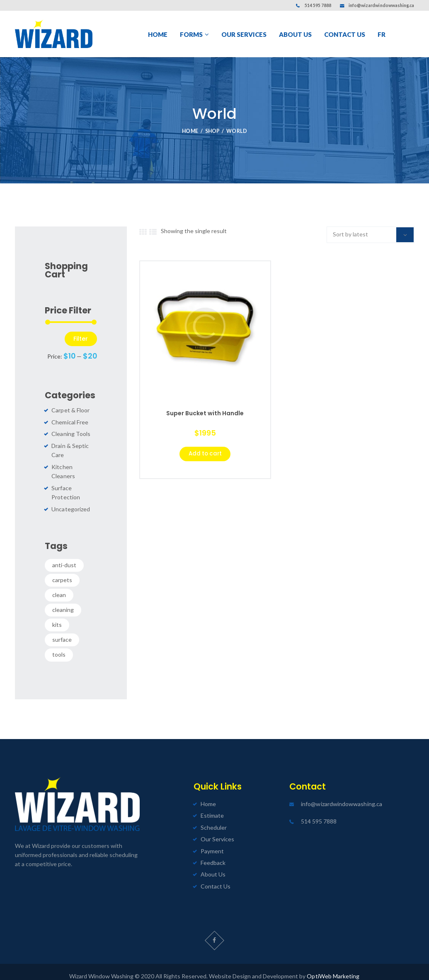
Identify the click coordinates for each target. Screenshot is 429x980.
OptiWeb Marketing (333, 967)
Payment (212, 842)
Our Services (217, 830)
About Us (213, 865)
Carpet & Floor (70, 411)
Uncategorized (70, 500)
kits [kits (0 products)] (57, 615)
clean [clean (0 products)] (59, 586)
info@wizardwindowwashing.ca (382, 5)
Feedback (213, 854)
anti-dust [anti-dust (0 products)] (64, 555)
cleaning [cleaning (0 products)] (63, 601)
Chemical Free (70, 422)
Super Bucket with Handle (205, 414)
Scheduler (214, 818)
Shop (212, 131)
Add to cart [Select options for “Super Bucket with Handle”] (205, 455)
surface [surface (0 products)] (62, 630)
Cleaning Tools (71, 434)
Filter (81, 339)
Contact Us (216, 877)
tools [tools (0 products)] (59, 645)
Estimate (212, 806)
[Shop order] (371, 235)
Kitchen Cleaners (74, 467)
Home (190, 131)
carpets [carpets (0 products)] (62, 570)
